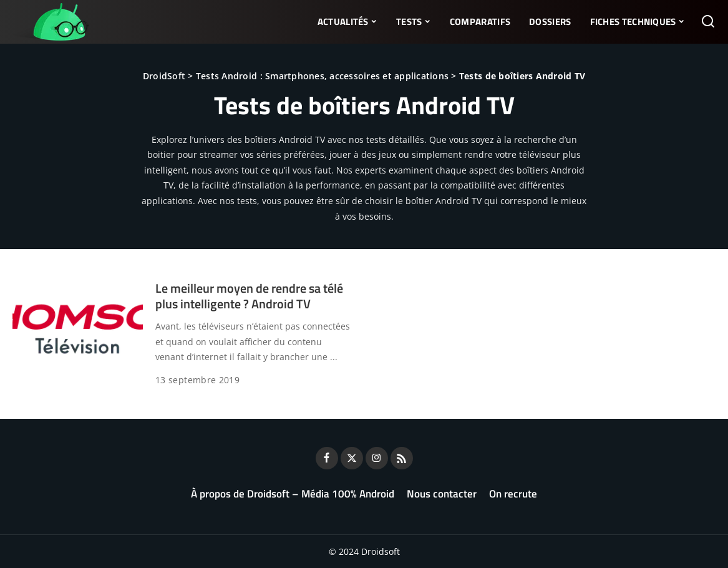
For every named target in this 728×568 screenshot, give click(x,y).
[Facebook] (327, 458)
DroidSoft (164, 76)
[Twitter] (352, 458)
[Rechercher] (708, 22)
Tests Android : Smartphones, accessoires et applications (322, 76)
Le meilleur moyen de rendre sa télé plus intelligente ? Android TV (249, 296)
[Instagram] (377, 458)
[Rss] (402, 458)
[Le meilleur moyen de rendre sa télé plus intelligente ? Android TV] (78, 329)
